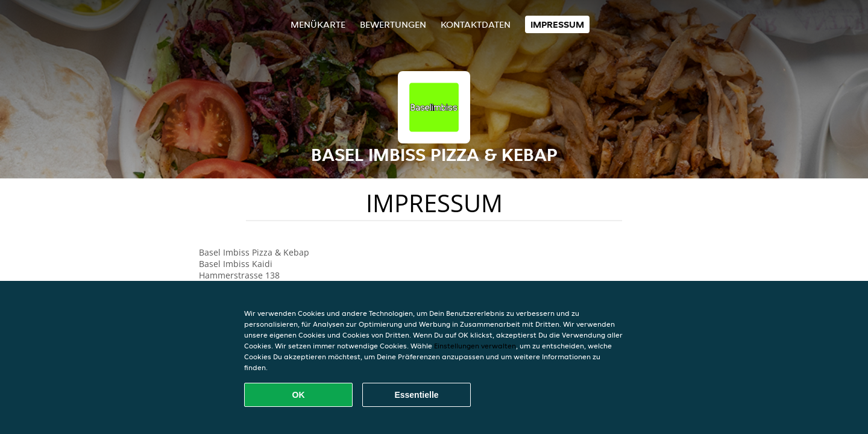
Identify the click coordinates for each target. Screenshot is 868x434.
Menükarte (318, 24)
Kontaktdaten (476, 24)
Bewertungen (393, 24)
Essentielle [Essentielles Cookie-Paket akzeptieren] (416, 395)
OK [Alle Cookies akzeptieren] (299, 395)
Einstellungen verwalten (475, 346)
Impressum (557, 24)
